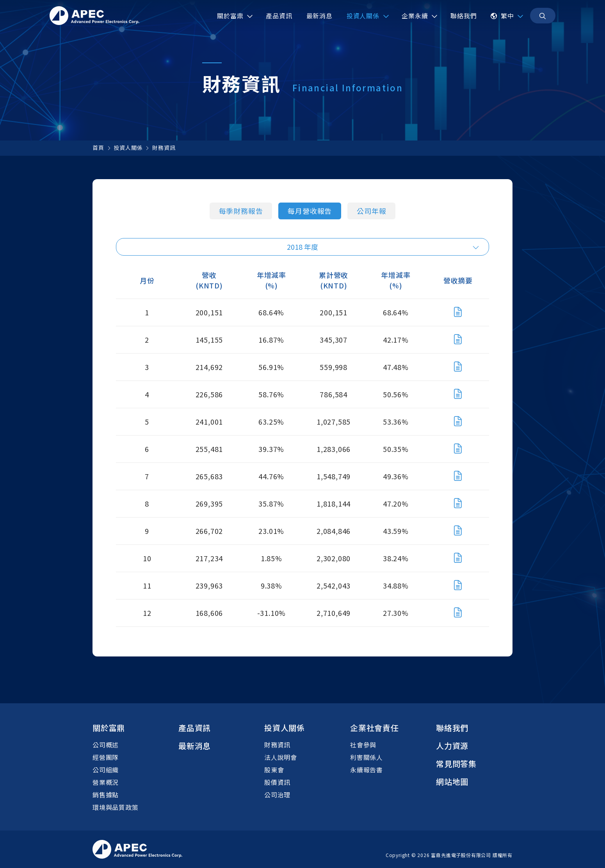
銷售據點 (106, 795)
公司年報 (371, 211)
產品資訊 (195, 728)
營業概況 (106, 782)
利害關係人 (367, 757)
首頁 (98, 148)
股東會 (274, 770)
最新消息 (195, 746)
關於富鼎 (109, 728)
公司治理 (277, 795)
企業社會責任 (375, 728)
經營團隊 (106, 757)
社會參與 (363, 745)
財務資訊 (164, 148)
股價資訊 (277, 782)
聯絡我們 (452, 728)
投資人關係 (128, 148)
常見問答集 (456, 764)
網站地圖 (452, 782)
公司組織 (106, 770)
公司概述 (106, 745)
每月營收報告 (310, 211)
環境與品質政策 (116, 807)
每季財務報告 (241, 211)
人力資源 (452, 746)
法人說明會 (281, 757)
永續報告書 (367, 770)
